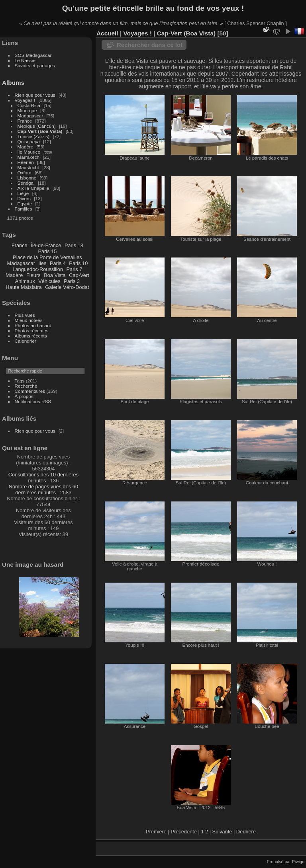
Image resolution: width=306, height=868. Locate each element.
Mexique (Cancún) (37, 126)
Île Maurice (29, 152)
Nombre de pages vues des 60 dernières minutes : (43, 490)
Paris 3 (72, 281)
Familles (24, 209)
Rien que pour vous (36, 95)
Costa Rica (29, 105)
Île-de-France (46, 245)
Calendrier (25, 341)
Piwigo (298, 862)
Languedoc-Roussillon (38, 269)
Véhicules (49, 281)
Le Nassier (26, 60)
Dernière (246, 832)
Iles (42, 263)
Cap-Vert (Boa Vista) (40, 131)
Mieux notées (29, 320)
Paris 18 (74, 245)
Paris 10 (78, 263)
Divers (24, 198)
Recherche (26, 386)
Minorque (27, 110)
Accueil (107, 33)
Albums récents (31, 336)
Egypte (25, 204)
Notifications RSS (33, 401)
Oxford (25, 173)
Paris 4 (58, 263)
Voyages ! (25, 100)
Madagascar (30, 116)
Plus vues (25, 315)
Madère (25, 147)
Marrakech (29, 157)
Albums (13, 83)
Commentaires (30, 391)
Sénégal (26, 183)
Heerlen (26, 162)
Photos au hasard (33, 325)
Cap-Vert (79, 275)
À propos (24, 396)
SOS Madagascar (33, 55)
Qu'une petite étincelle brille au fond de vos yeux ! (153, 8)
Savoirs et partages (35, 65)
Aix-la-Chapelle (33, 188)
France (25, 121)
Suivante (222, 832)
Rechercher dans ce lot (150, 45)
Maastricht (28, 167)
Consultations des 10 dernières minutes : (43, 478)
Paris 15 (47, 251)
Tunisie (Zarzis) (34, 136)
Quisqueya (29, 141)
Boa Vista (55, 275)
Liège (23, 193)
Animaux (25, 281)
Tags (20, 381)
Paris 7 (75, 269)
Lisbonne (27, 178)
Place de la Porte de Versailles (47, 257)
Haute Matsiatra (24, 287)
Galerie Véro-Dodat (67, 287)
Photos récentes (32, 331)
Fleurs (33, 275)
